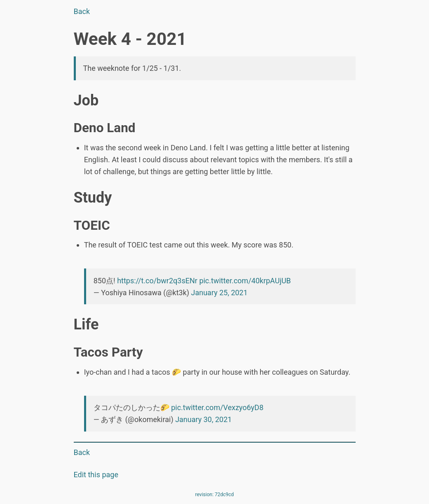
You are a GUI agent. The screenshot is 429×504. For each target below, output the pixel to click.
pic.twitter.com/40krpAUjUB (245, 281)
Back (82, 11)
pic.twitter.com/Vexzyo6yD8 (217, 407)
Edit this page (96, 475)
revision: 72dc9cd (215, 495)
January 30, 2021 (203, 419)
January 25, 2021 (219, 293)
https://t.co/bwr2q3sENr (157, 281)
